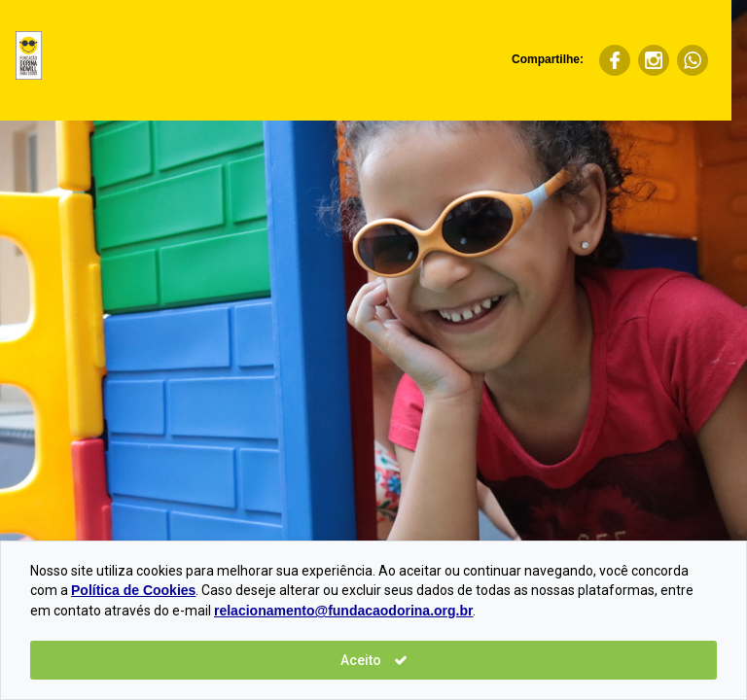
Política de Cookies (133, 590)
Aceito (374, 660)
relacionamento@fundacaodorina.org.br (343, 611)
